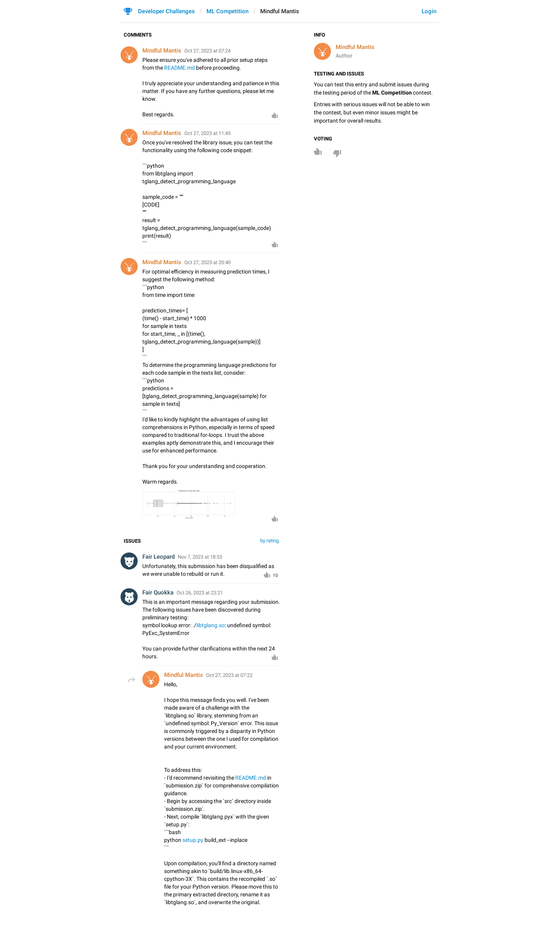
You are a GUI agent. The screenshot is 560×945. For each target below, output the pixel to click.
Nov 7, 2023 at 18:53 (200, 557)
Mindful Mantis (355, 47)
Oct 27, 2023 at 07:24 (207, 51)
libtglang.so (211, 625)
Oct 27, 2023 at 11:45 (207, 133)
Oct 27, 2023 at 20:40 (207, 262)
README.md (179, 68)
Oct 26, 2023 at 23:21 (200, 593)
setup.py (193, 840)
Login (429, 11)
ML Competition (227, 11)
